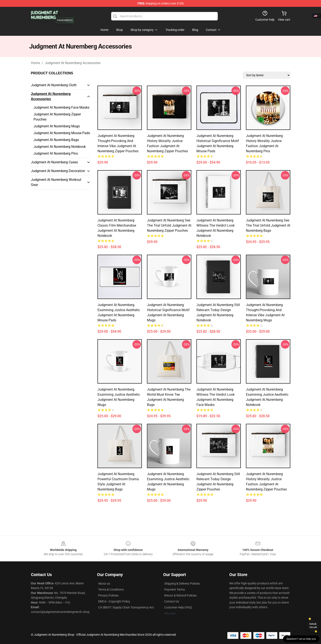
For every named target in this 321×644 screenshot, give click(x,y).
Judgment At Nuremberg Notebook (60, 147)
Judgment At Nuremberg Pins (56, 153)
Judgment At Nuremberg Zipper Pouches (57, 117)
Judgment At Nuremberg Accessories (73, 63)
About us (104, 584)
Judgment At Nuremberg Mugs (57, 126)
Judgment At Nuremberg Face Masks (61, 107)
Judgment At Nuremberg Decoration (58, 171)
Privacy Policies (108, 595)
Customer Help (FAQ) (178, 607)
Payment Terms (175, 589)
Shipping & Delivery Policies (182, 584)
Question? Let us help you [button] (301, 639)
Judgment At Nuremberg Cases (54, 162)
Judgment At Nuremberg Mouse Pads (62, 133)
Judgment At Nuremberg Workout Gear (56, 182)
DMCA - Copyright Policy (114, 601)
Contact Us (172, 601)
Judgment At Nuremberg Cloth (54, 85)
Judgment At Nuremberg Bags (56, 140)
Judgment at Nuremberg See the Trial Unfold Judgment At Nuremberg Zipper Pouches (169, 225)
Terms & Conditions (111, 589)
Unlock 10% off (313, 626)
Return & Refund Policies (180, 595)
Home (35, 63)
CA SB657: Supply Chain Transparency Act (126, 607)
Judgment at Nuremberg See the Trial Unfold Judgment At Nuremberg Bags (268, 225)
